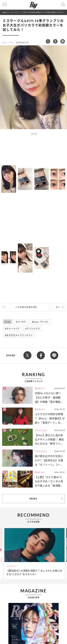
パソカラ (22, 322)
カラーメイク (13, 329)
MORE (33, 499)
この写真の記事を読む (26, 307)
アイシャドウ (33, 329)
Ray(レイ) (6, 12)
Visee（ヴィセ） (41, 322)
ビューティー (15, 12)
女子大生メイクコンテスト (20, 335)
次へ (58, 307)
